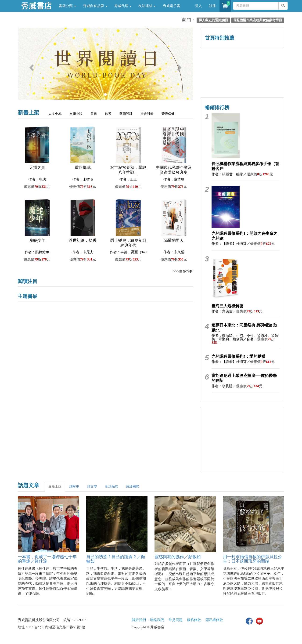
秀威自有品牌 (95, 6)
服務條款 (194, 620)
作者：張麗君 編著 (227, 174)
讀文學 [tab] (92, 487)
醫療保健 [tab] (168, 114)
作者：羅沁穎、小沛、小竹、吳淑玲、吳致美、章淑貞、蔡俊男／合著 (245, 337)
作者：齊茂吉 (222, 311)
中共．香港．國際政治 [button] (263, 82)
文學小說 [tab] (76, 114)
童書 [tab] (94, 114)
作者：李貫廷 (222, 386)
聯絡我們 (157, 620)
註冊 (212, 6)
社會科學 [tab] (147, 114)
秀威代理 (123, 6)
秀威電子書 (171, 6)
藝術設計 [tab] (126, 114)
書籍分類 (67, 6)
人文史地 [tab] (55, 114)
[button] (31, 66)
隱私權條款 (214, 620)
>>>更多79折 (183, 271)
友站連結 (147, 6)
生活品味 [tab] (111, 487)
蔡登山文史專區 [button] (221, 82)
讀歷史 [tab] (74, 487)
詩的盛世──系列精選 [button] (263, 63)
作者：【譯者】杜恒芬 (229, 244)
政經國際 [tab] (133, 487)
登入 (198, 6)
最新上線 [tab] (55, 487)
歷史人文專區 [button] (221, 63)
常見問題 (176, 620)
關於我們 (139, 620)
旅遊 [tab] (108, 114)
